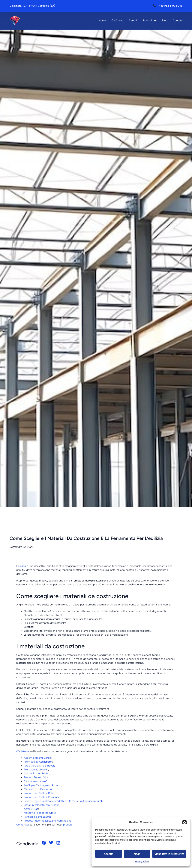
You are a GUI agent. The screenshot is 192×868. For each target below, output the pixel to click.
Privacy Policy (142, 862)
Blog (165, 21)
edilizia (22, 566)
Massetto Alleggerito (40, 813)
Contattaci (22, 825)
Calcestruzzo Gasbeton (38, 789)
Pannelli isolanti (37, 817)
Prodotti (149, 21)
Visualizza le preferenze (169, 854)
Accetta (109, 854)
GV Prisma (22, 751)
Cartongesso (35, 781)
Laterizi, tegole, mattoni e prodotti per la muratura (63, 801)
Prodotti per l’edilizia (39, 793)
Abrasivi (31, 809)
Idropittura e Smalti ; (39, 766)
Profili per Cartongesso (42, 785)
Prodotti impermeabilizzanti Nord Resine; (48, 821)
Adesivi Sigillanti (38, 758)
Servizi (133, 21)
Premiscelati (38, 762)
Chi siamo (117, 21)
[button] (184, 822)
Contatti (178, 21)
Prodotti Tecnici (36, 777)
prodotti (68, 825)
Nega (137, 854)
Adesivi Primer (37, 774)
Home (102, 21)
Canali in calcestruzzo (41, 805)
